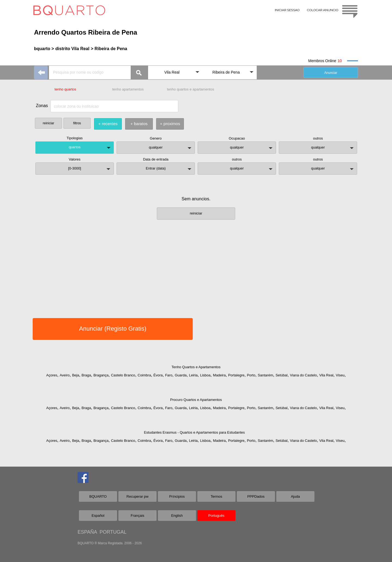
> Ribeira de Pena (109, 49)
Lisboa (205, 375)
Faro (169, 375)
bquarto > (44, 49)
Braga (86, 375)
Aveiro (65, 375)
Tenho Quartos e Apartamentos (196, 367)
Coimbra (144, 375)
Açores (52, 375)
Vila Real (326, 375)
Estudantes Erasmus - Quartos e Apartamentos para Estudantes (195, 432)
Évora (158, 375)
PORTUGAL (113, 532)
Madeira (219, 375)
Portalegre (236, 375)
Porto (251, 375)
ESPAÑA (87, 532)
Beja (76, 375)
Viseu (340, 375)
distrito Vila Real (72, 49)
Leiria (193, 375)
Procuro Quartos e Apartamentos (196, 400)
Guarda (181, 375)
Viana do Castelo (303, 375)
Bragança (101, 375)
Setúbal (281, 375)
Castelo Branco (123, 375)
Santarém (265, 375)
